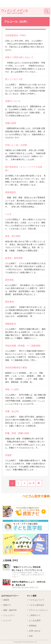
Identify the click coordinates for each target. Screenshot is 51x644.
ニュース (7, 620)
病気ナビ (7, 605)
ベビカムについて (37, 600)
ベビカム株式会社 (37, 605)
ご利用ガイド (35, 615)
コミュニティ (9, 615)
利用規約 (33, 626)
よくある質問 (35, 620)
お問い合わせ (35, 631)
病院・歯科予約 (10, 610)
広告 (31, 636)
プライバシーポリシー (38, 610)
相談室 (6, 600)
